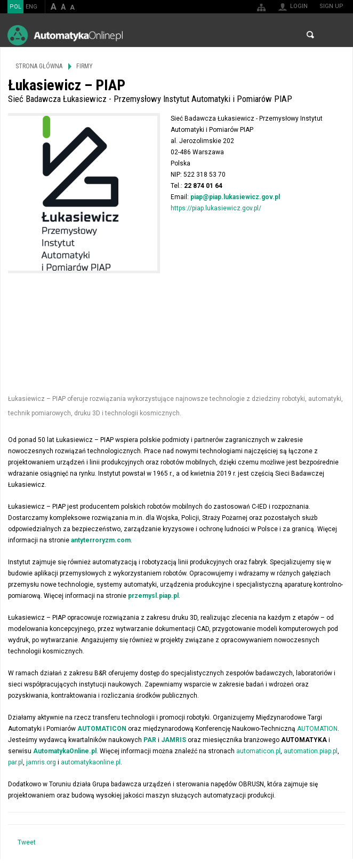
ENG (31, 7)
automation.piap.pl (311, 751)
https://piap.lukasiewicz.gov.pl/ (216, 208)
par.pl (15, 762)
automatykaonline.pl (91, 762)
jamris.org (41, 762)
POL (15, 7)
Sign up (331, 6)
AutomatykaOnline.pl (65, 35)
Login (299, 6)
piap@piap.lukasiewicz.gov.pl (235, 197)
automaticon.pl (258, 751)
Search (310, 35)
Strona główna (39, 66)
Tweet (27, 842)
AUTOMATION (317, 729)
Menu (335, 35)
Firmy (85, 66)
